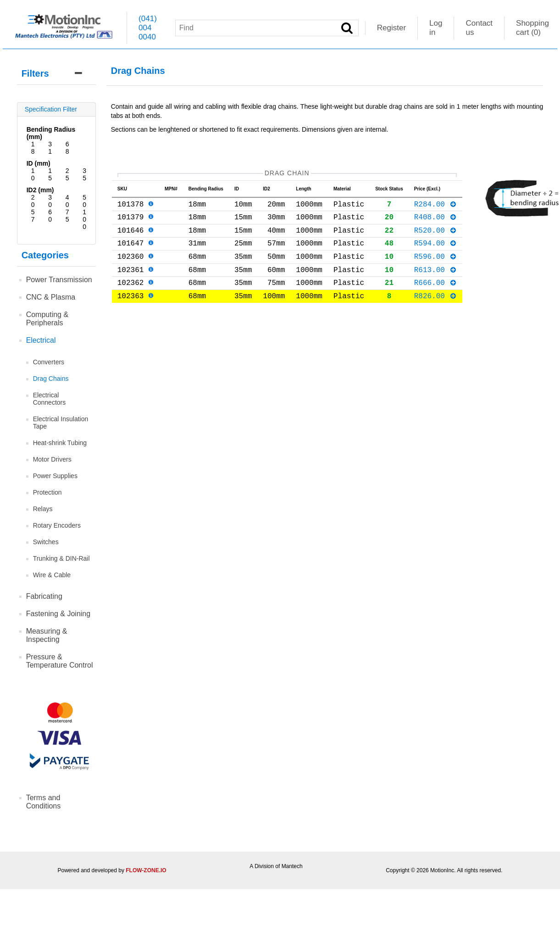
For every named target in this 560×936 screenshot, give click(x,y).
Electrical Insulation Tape (61, 423)
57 (33, 216)
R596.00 (435, 267)
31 (50, 148)
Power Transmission (59, 280)
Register (391, 28)
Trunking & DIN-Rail (61, 558)
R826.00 (435, 312)
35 (84, 174)
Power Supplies (55, 476)
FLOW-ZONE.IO (146, 870)
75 (67, 216)
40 (67, 201)
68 (67, 148)
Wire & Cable (52, 575)
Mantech (292, 866)
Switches (46, 542)
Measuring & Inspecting (47, 635)
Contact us (479, 28)
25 (67, 174)
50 (84, 201)
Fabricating (44, 596)
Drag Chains (51, 379)
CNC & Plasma (51, 297)
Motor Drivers (52, 459)
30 (50, 201)
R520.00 (435, 237)
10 (33, 174)
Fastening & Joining (58, 614)
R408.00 (435, 222)
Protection (47, 492)
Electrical (41, 340)
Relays (43, 509)
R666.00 (435, 297)
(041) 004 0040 (148, 28)
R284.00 (435, 207)
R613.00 (435, 282)
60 (50, 216)
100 (84, 219)
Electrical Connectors (50, 399)
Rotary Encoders (57, 525)
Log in (436, 28)
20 (33, 201)
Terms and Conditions (44, 802)
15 (50, 174)
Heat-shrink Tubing (60, 443)
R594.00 (435, 252)
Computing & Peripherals (47, 319)
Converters (49, 362)
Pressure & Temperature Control (60, 661)
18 (33, 148)
